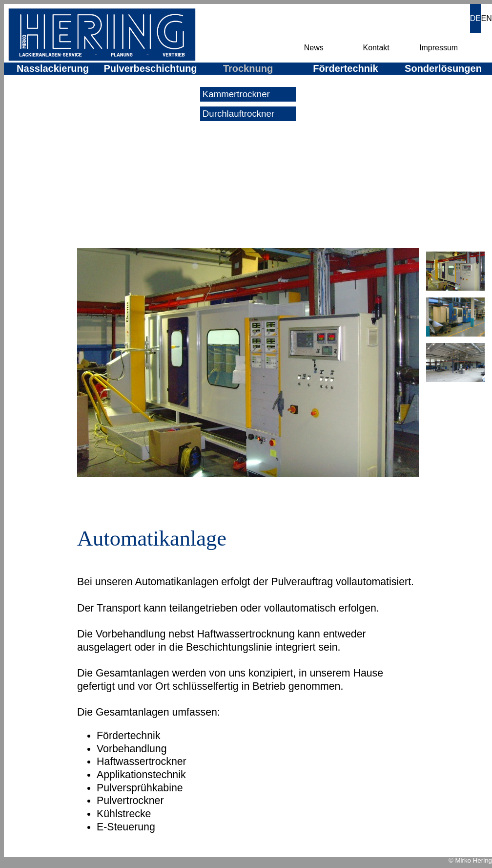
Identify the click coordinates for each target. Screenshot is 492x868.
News (314, 48)
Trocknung (248, 68)
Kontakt (376, 48)
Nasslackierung (53, 68)
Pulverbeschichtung (150, 68)
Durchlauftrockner (237, 114)
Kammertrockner (235, 94)
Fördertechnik (345, 68)
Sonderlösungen (443, 68)
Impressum (439, 48)
